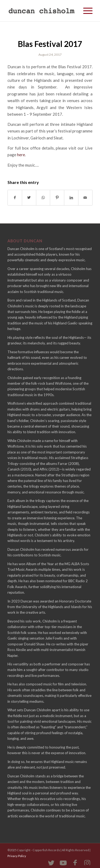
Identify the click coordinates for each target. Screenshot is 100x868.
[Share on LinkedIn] (71, 198)
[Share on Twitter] (29, 198)
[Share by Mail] (85, 198)
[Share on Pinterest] (57, 198)
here (21, 155)
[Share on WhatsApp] (43, 198)
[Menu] (85, 11)
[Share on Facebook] (15, 198)
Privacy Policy (17, 856)
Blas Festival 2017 (50, 44)
